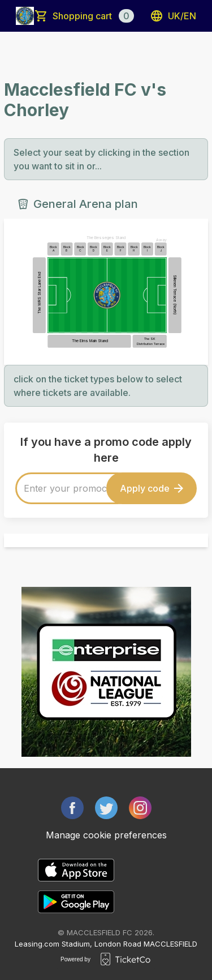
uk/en (173, 16)
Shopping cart (93, 16)
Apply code (152, 488)
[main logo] (25, 16)
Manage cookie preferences (106, 835)
